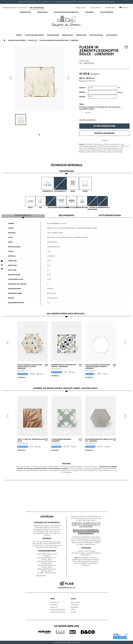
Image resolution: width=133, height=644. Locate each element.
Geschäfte (54, 604)
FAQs (73, 609)
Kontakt (74, 612)
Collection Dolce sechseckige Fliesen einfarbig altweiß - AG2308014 (98, 366)
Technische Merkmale (88, 120)
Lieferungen (75, 604)
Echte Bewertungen (110, 215)
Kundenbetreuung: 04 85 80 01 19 (15, 8)
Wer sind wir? (55, 602)
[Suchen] (37, 8)
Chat (96, 470)
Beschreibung (66, 215)
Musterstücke (75, 602)
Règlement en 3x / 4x (67, 587)
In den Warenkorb (104, 126)
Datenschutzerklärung (58, 612)
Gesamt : (83, 97)
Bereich (82, 88)
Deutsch (125, 8)
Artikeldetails (23, 215)
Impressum (54, 607)
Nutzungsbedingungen (58, 609)
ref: (81, 64)
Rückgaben (75, 607)
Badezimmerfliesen (16, 302)
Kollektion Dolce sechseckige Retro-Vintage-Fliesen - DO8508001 (30, 366)
